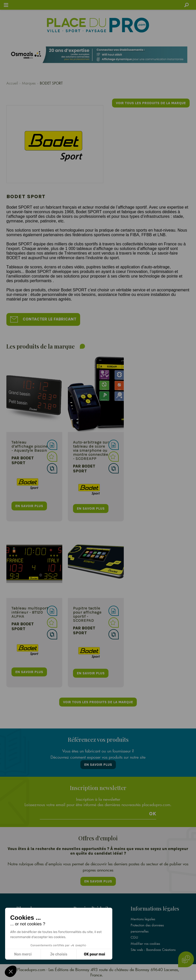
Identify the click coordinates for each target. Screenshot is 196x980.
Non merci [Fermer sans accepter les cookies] (23, 954)
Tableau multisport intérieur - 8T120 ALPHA (30, 612)
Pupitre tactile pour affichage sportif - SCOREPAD (87, 614)
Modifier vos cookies (145, 943)
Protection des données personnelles (147, 928)
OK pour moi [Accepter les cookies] (95, 954)
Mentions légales (143, 919)
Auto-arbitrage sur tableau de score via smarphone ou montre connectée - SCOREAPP (91, 450)
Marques (29, 83)
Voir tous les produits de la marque (151, 103)
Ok (153, 814)
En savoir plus (98, 765)
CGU (134, 937)
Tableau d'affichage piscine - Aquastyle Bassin (30, 446)
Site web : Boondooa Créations (153, 950)
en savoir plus (29, 506)
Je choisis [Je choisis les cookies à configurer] (59, 954)
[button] (11, 971)
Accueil (12, 83)
